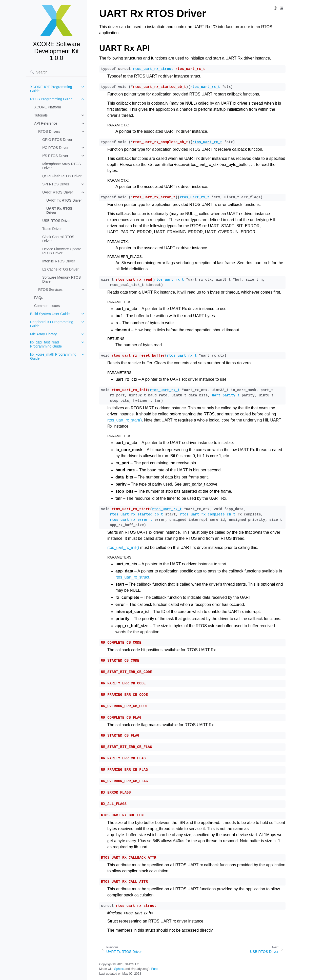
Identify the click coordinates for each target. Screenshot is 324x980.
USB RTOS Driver (56, 221)
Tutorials (41, 115)
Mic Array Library (43, 334)
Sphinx (119, 969)
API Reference (46, 123)
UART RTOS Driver (58, 192)
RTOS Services (50, 290)
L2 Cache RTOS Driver (60, 269)
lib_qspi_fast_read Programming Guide (46, 344)
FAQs (39, 298)
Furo (154, 969)
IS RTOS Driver (55, 156)
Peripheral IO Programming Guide (52, 324)
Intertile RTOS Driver (59, 261)
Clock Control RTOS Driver (58, 239)
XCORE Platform (48, 107)
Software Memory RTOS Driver (62, 279)
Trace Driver (52, 229)
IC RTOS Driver (55, 147)
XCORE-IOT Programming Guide (51, 89)
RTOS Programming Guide (51, 99)
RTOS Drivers (49, 131)
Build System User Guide (50, 314)
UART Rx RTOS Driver (59, 210)
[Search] (56, 72)
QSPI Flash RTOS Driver (62, 176)
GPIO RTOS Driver (57, 140)
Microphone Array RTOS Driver (62, 166)
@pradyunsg (139, 969)
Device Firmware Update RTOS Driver (62, 251)
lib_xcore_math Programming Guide (53, 356)
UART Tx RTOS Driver (64, 200)
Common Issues (47, 306)
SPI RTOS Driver (56, 184)
